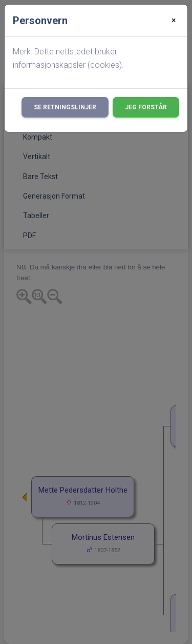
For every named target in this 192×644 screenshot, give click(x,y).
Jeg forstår (146, 107)
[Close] (174, 21)
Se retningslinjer (65, 107)
